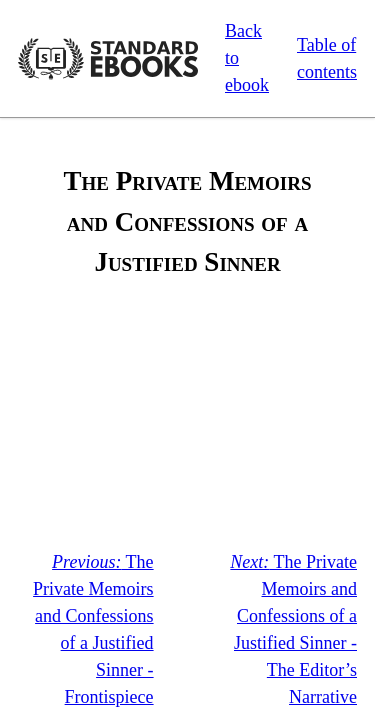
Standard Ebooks (108, 59)
